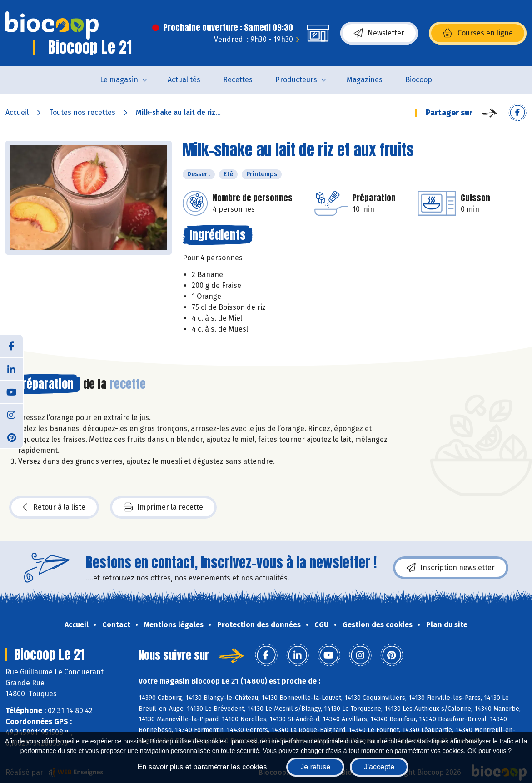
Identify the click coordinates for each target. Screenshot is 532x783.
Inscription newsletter (451, 568)
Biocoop (419, 80)
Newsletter (379, 33)
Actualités (184, 80)
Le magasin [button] (119, 80)
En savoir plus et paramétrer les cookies (202, 767)
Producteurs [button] (296, 80)
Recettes (238, 80)
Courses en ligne (478, 33)
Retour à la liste (54, 507)
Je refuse (315, 767)
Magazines (365, 80)
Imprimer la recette (163, 507)
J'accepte (379, 767)
